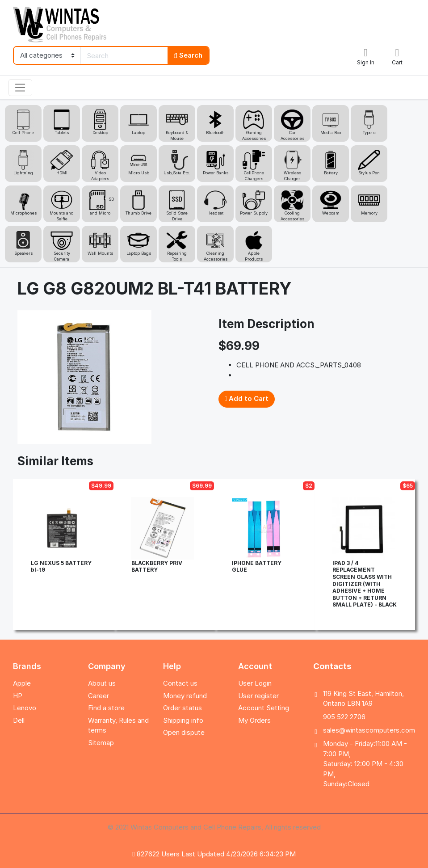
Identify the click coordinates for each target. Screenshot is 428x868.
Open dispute (184, 732)
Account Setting (264, 708)
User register (258, 696)
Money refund (185, 696)
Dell (19, 720)
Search (188, 55)
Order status (183, 708)
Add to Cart (247, 398)
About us (102, 683)
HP (18, 696)
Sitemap (101, 743)
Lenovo (25, 708)
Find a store (106, 708)
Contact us (180, 683)
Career (99, 696)
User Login (255, 683)
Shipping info (183, 720)
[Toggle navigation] (20, 88)
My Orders (254, 720)
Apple (22, 683)
